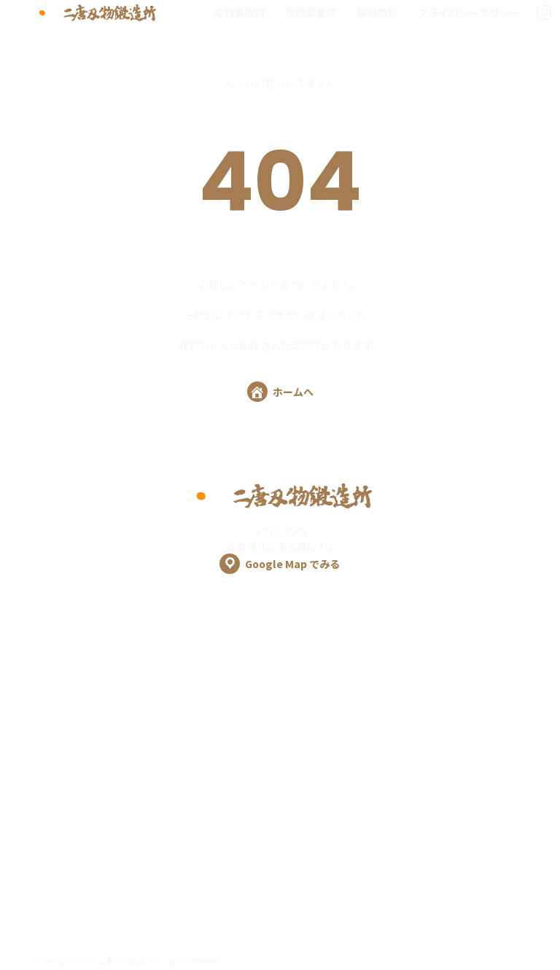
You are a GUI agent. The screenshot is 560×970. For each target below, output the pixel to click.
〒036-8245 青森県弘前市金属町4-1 (280, 550)
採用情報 (377, 13)
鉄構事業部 (311, 13)
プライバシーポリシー (469, 13)
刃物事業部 (239, 13)
